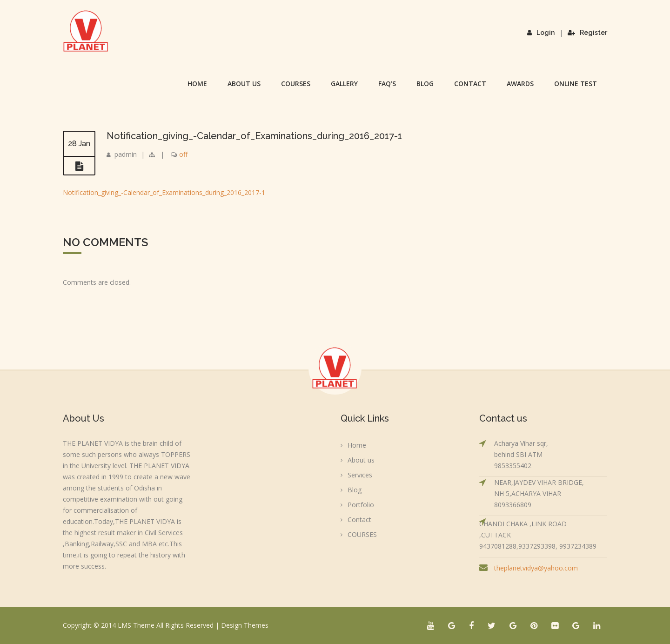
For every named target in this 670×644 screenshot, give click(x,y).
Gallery (344, 84)
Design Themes (245, 625)
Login (541, 33)
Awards (520, 84)
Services (360, 475)
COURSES (296, 84)
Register (587, 33)
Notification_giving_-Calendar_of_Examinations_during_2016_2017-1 (254, 136)
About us (244, 84)
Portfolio (361, 505)
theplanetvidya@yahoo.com (536, 568)
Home (197, 84)
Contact (470, 84)
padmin (126, 154)
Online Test (576, 84)
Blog (425, 84)
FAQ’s (387, 84)
